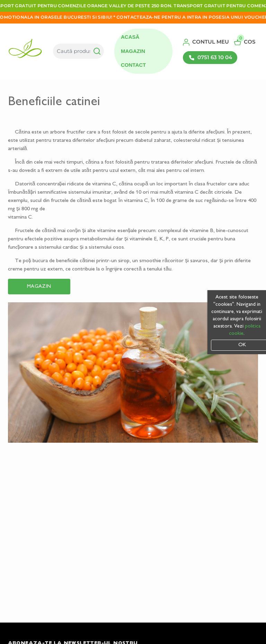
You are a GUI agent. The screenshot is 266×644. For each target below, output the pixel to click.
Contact (133, 65)
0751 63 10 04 (210, 57)
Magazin (133, 51)
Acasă (130, 37)
